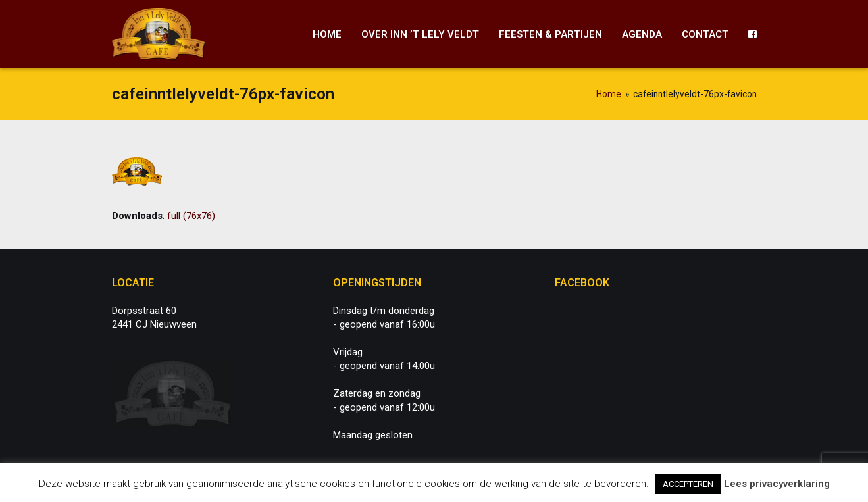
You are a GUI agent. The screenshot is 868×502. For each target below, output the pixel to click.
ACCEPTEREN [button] (688, 484)
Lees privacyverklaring (777, 484)
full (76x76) (191, 216)
